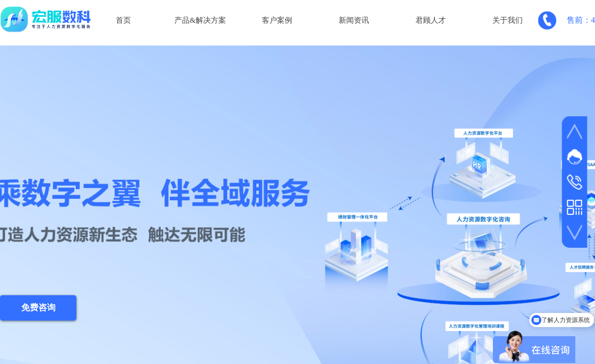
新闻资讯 (354, 20)
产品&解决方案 (200, 20)
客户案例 (277, 20)
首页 (123, 20)
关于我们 (508, 20)
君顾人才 (431, 20)
